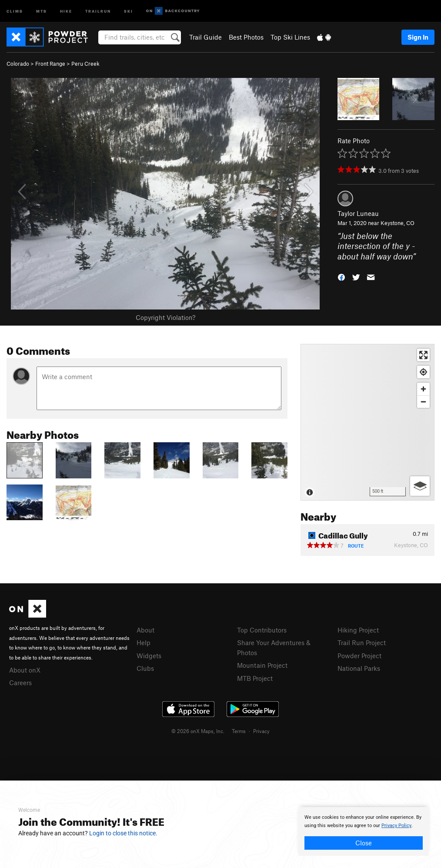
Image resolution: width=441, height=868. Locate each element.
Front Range (50, 64)
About (145, 630)
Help (144, 643)
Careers (20, 683)
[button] (341, 277)
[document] (364, 831)
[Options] (420, 486)
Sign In (418, 37)
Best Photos (246, 37)
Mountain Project (262, 665)
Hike (66, 11)
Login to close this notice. (123, 833)
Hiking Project (358, 630)
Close (364, 843)
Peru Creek (85, 64)
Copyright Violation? (165, 317)
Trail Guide (205, 37)
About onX (25, 670)
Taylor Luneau (358, 213)
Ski (129, 11)
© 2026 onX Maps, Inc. (198, 731)
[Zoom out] (423, 402)
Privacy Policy (396, 826)
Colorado (18, 64)
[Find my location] (423, 372)
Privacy (261, 731)
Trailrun (98, 11)
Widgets (149, 656)
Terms (239, 731)
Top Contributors (262, 630)
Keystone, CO (398, 223)
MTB (42, 11)
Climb (15, 11)
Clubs (145, 668)
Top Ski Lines (290, 37)
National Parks (359, 668)
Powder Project (359, 656)
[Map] (367, 422)
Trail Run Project (362, 643)
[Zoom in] (423, 389)
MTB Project (255, 678)
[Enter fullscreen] (423, 355)
